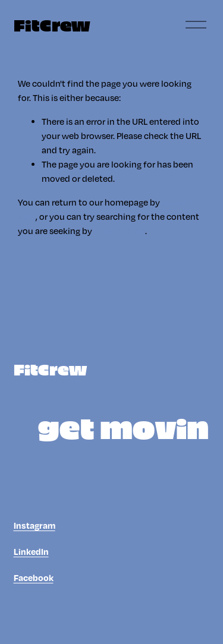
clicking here (120, 231)
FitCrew (52, 24)
